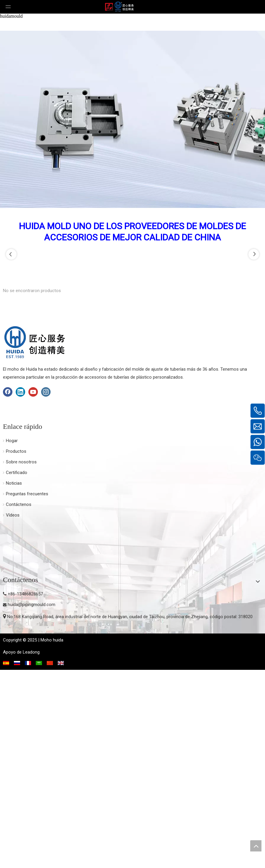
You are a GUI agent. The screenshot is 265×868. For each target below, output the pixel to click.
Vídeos (13, 713)
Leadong (31, 850)
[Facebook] (8, 590)
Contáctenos (19, 703)
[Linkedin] (20, 590)
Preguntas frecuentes (27, 692)
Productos (16, 649)
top (256, 846)
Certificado (17, 671)
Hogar (12, 639)
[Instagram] (46, 590)
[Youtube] (33, 590)
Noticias (14, 681)
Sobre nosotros (21, 660)
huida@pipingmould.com (31, 803)
